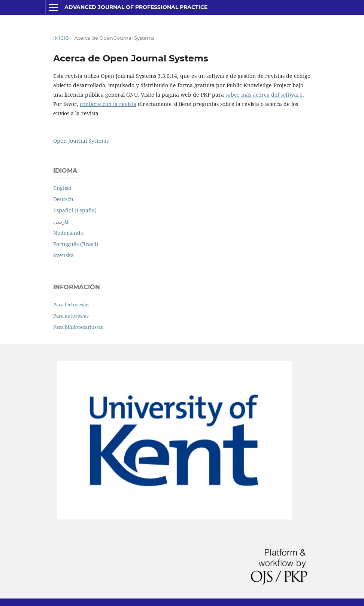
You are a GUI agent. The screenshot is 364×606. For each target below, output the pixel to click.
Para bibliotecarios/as (78, 327)
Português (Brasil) (76, 244)
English (62, 188)
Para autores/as (71, 316)
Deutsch (63, 199)
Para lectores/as (71, 304)
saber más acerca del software (264, 95)
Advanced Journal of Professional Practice (136, 7)
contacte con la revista (108, 104)
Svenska (63, 255)
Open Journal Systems (81, 141)
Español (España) (75, 210)
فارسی (61, 222)
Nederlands (68, 233)
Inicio (61, 38)
